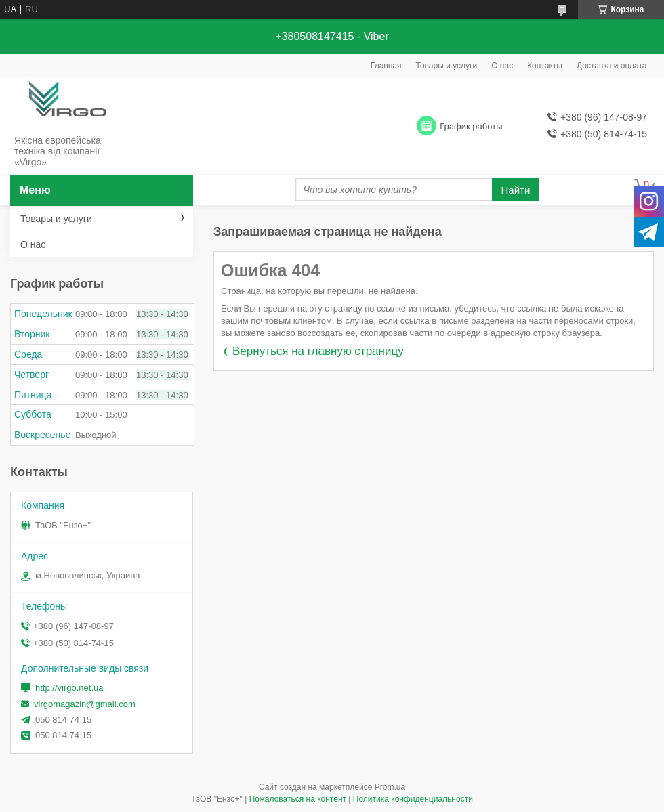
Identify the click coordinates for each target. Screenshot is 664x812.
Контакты (545, 66)
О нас (502, 66)
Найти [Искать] (516, 190)
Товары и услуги (447, 66)
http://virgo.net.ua (69, 688)
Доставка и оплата (612, 66)
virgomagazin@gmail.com (85, 704)
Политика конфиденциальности (413, 799)
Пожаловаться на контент (298, 799)
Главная (386, 66)
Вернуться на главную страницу (318, 351)
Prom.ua (390, 787)
